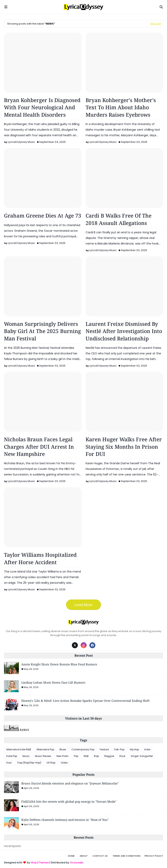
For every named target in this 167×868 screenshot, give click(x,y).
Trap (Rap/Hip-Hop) (29, 763)
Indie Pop (12, 756)
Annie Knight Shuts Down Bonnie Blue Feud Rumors (59, 664)
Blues (63, 749)
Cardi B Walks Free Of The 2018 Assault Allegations (119, 219)
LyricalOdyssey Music (21, 142)
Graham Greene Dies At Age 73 (43, 216)
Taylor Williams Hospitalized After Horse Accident (40, 558)
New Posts (63, 756)
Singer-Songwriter (142, 756)
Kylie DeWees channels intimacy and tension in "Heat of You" (65, 820)
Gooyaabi (77, 863)
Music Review (43, 756)
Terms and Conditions (127, 856)
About (84, 856)
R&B (86, 756)
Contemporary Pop (83, 749)
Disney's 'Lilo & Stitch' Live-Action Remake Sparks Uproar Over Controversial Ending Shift (85, 701)
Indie (147, 749)
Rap (96, 756)
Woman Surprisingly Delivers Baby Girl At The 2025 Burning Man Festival (42, 331)
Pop (76, 756)
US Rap (51, 763)
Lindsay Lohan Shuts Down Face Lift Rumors (53, 682)
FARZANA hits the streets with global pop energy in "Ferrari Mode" (69, 801)
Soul (9, 763)
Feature (104, 749)
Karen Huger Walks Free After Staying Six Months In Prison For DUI (124, 447)
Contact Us (100, 856)
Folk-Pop (119, 749)
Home (71, 856)
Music (26, 756)
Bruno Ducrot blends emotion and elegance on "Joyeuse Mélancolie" (70, 783)
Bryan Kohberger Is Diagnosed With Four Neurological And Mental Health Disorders (42, 107)
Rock (122, 756)
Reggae (109, 756)
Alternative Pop (45, 749)
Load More (83, 605)
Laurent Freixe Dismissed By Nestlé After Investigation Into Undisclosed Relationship (124, 331)
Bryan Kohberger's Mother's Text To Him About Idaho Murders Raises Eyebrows (121, 107)
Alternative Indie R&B (19, 749)
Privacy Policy (154, 856)
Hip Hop (134, 749)
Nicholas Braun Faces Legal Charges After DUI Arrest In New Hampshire (39, 447)
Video (64, 763)
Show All (155, 24)
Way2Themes (40, 863)
